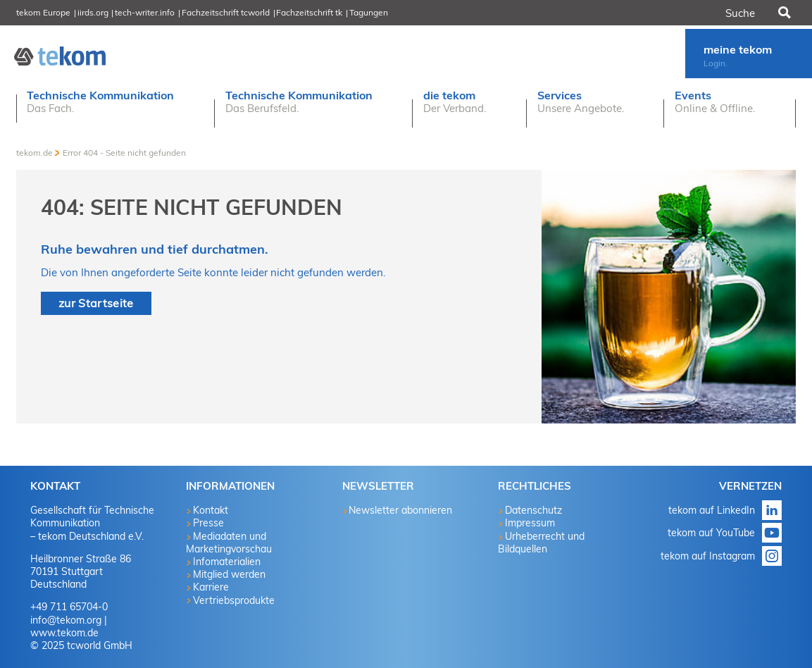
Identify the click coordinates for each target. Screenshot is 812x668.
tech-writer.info (145, 12)
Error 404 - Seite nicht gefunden (124, 153)
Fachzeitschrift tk (309, 12)
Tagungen (369, 12)
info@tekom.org (66, 620)
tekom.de (35, 153)
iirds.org (93, 12)
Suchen (783, 13)
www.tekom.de (64, 633)
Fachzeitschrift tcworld (226, 12)
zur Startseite (96, 303)
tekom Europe (43, 12)
